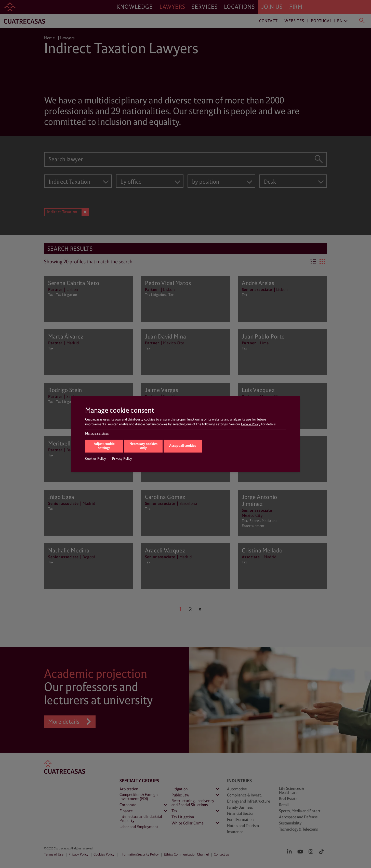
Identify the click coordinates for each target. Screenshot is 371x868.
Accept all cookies (183, 446)
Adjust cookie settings (104, 446)
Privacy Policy (122, 458)
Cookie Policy (251, 424)
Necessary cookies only (143, 446)
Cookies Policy (96, 458)
